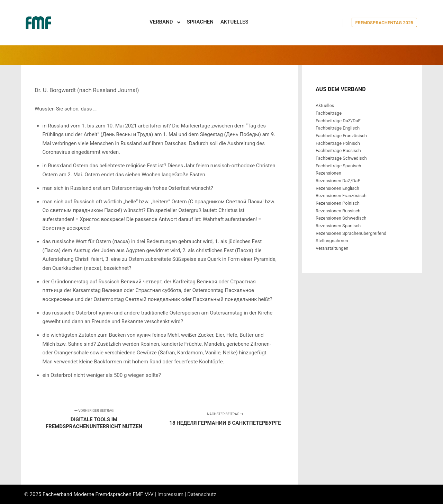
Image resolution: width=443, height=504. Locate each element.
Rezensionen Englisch (337, 188)
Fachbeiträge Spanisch (338, 166)
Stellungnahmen (332, 241)
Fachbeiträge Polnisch (338, 143)
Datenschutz (202, 494)
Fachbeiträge (329, 113)
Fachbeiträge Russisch (338, 151)
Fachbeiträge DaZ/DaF (338, 121)
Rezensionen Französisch (341, 196)
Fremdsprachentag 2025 (384, 23)
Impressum (170, 494)
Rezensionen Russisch (338, 211)
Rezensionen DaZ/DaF (338, 181)
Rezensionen (328, 173)
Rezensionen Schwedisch (341, 218)
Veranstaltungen (332, 248)
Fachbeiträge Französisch (341, 136)
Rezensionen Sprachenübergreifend (351, 233)
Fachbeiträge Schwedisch (341, 158)
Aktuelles (325, 105)
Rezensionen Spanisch (338, 226)
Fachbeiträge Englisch (338, 128)
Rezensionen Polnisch (338, 203)
